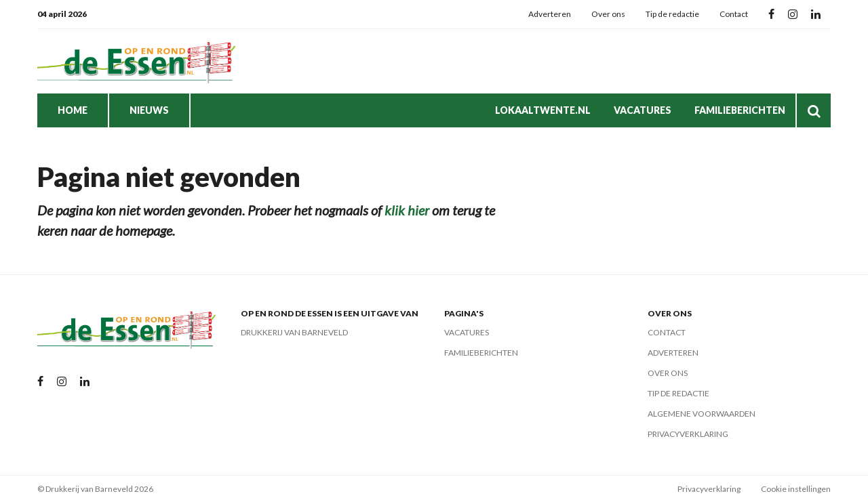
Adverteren (550, 14)
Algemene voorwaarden (702, 414)
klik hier (407, 210)
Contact (734, 14)
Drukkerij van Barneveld (294, 332)
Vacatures (643, 110)
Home (73, 110)
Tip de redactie (672, 14)
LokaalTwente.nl (543, 110)
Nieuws (149, 110)
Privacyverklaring (688, 434)
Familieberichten (740, 110)
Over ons (608, 14)
